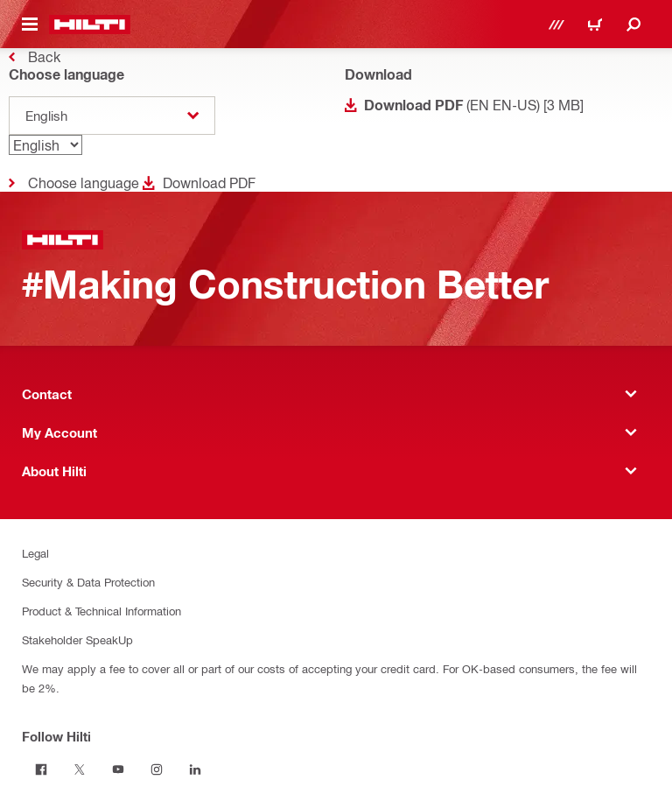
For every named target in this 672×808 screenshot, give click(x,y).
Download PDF (209, 183)
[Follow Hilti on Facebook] (41, 769)
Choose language (84, 183)
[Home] (90, 25)
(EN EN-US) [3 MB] (474, 105)
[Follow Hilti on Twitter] (80, 769)
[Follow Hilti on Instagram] (157, 769)
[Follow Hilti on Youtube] (118, 769)
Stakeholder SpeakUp (77, 639)
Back (44, 56)
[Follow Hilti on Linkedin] (195, 769)
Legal (35, 553)
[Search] (633, 25)
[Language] (45, 145)
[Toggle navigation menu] (30, 25)
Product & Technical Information (101, 611)
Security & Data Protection (88, 582)
